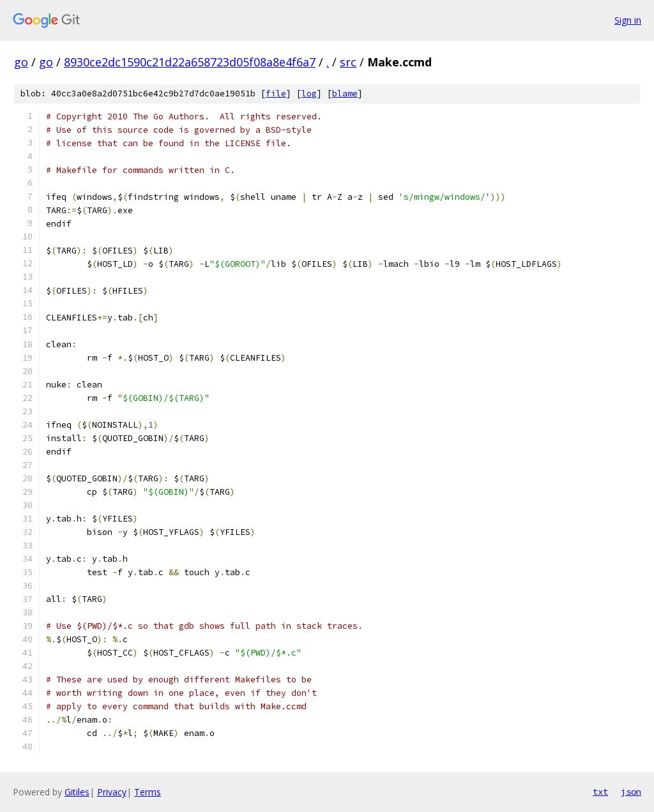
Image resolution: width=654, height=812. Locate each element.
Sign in (628, 20)
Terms (148, 792)
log (309, 94)
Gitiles (77, 792)
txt (600, 792)
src (348, 62)
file (276, 94)
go (21, 62)
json (631, 792)
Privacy (112, 792)
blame (345, 94)
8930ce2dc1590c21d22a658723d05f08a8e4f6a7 (190, 62)
